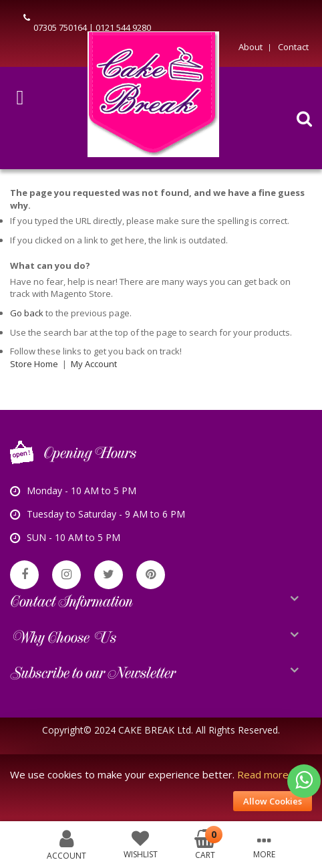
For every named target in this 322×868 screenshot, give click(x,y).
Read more (263, 774)
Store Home (34, 364)
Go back (27, 313)
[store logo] (153, 98)
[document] (161, 788)
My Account (94, 364)
